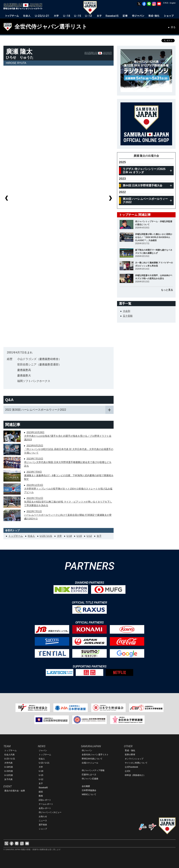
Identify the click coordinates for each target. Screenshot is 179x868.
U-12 (89, 536)
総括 (41, 792)
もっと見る (167, 290)
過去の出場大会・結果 (15, 791)
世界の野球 (130, 755)
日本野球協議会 (89, 790)
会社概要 (86, 786)
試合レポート (45, 800)
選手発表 (43, 825)
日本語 (166, 3)
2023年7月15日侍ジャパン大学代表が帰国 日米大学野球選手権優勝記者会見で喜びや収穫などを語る (68, 462)
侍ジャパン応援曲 (90, 779)
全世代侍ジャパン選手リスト (51, 27)
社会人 (31, 536)
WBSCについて (89, 794)
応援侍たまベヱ (89, 775)
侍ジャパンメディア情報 (93, 770)
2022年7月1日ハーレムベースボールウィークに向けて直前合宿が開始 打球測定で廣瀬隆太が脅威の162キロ (68, 515)
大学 (59, 536)
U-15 (79, 536)
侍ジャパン (87, 750)
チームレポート (46, 804)
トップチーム (16, 536)
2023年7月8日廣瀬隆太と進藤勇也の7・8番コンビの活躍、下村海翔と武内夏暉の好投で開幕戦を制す (69, 475)
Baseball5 (43, 788)
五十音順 (128, 316)
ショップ (43, 829)
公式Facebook (131, 767)
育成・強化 (130, 750)
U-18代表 (9, 767)
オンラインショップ (134, 759)
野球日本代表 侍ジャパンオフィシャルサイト (24, 6)
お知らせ (43, 816)
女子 (99, 536)
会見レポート (45, 808)
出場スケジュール (90, 763)
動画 (41, 796)
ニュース (43, 821)
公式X (128, 771)
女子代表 (8, 779)
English (173, 3)
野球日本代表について (92, 759)
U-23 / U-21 (46, 536)
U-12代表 (9, 775)
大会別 (127, 311)
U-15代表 (9, 771)
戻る (173, 27)
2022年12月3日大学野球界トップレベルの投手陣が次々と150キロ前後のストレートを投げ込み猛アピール (68, 489)
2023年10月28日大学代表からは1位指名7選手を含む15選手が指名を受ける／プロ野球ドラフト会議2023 (68, 436)
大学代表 (8, 763)
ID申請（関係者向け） (135, 775)
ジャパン (43, 750)
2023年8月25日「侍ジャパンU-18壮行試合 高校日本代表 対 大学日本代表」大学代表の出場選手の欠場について (69, 449)
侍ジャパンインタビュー (50, 812)
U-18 (69, 536)
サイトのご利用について (136, 763)
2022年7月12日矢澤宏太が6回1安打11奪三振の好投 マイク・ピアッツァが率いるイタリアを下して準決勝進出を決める (68, 502)
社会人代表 (9, 755)
